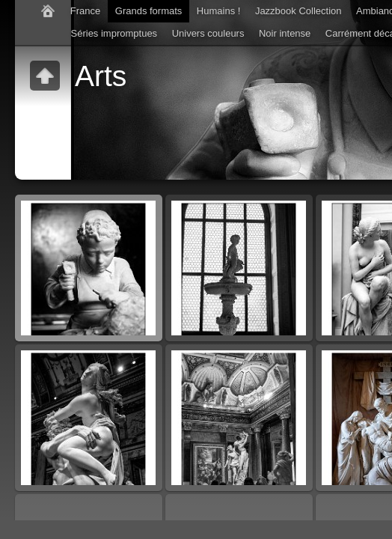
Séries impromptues (114, 33)
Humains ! (219, 11)
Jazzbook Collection (298, 11)
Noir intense (285, 33)
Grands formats (149, 11)
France (85, 11)
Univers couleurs (208, 33)
